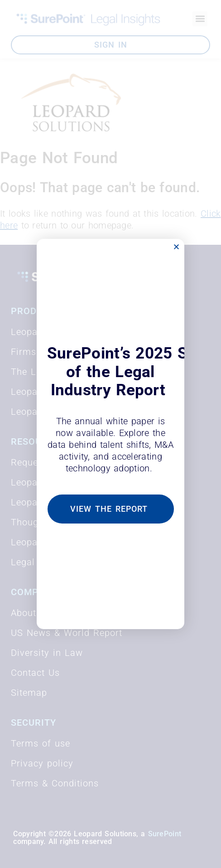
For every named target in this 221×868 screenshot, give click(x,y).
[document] (110, 434)
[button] (176, 247)
